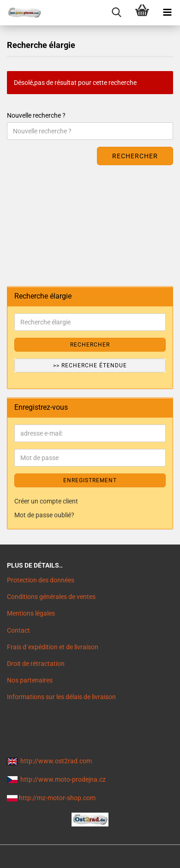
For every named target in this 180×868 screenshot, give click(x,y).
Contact (18, 630)
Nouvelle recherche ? (36, 115)
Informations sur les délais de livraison (61, 697)
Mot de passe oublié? (44, 515)
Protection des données (41, 580)
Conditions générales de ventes (51, 597)
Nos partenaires (30, 680)
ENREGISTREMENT (90, 480)
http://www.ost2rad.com (56, 761)
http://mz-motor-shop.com (57, 798)
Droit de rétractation (36, 664)
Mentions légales (31, 613)
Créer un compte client (46, 501)
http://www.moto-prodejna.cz (63, 779)
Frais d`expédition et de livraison (53, 647)
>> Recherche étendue (90, 365)
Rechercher (135, 156)
